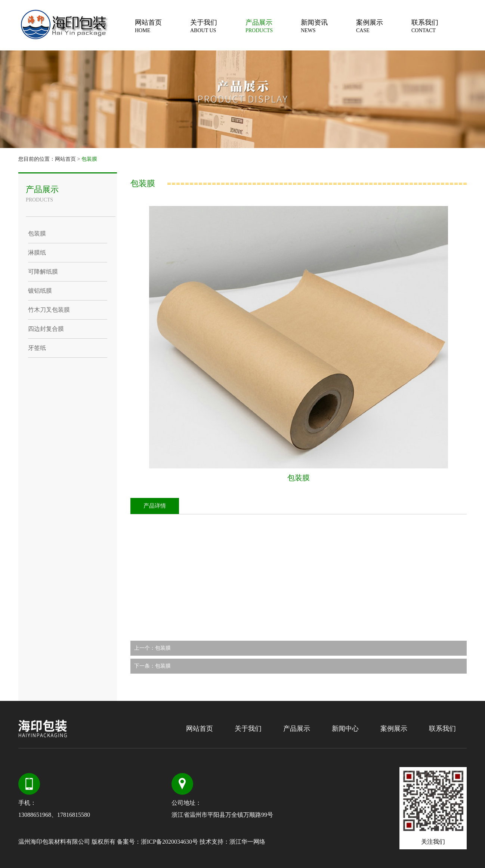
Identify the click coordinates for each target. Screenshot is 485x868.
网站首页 (163, 26)
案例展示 (384, 26)
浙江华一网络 (247, 842)
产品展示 (273, 26)
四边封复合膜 (46, 329)
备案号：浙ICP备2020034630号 (157, 842)
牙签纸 (37, 348)
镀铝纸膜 (40, 291)
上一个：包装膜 (152, 648)
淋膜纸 (37, 253)
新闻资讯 (328, 26)
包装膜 (89, 159)
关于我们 (218, 26)
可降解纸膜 (43, 272)
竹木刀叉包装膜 (49, 310)
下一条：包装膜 (152, 666)
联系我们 (439, 26)
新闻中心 (345, 729)
